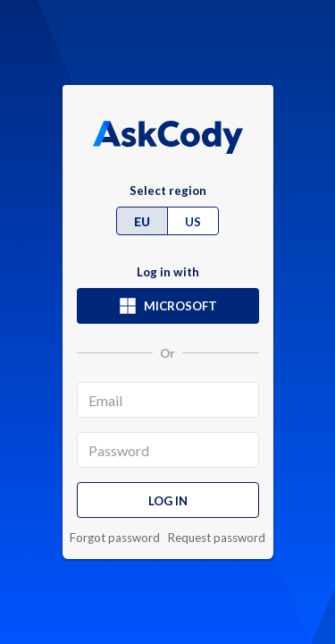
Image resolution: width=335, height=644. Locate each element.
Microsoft (168, 306)
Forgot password (115, 538)
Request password (217, 538)
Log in (168, 501)
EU (142, 222)
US (193, 222)
